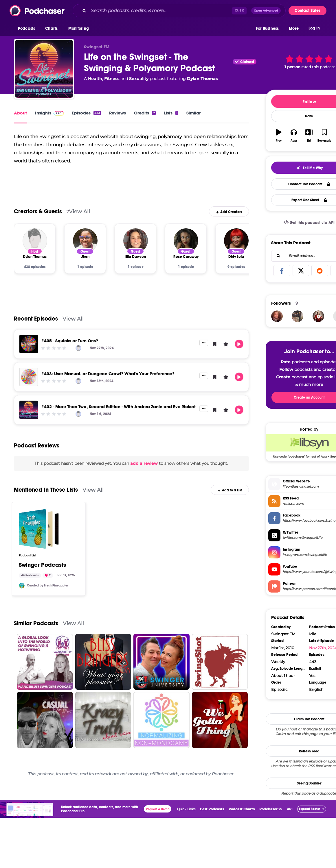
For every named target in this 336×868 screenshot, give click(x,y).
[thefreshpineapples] (22, 586)
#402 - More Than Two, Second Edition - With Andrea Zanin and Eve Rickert (119, 407)
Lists (171, 113)
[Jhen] (85, 241)
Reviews (117, 113)
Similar (193, 113)
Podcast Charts (242, 809)
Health (95, 79)
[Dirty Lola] (236, 241)
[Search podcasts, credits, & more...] (160, 11)
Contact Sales (307, 11)
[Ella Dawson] (136, 241)
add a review (144, 463)
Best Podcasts (212, 809)
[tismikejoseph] (298, 316)
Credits (145, 113)
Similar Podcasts (36, 623)
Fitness (112, 79)
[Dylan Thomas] (35, 241)
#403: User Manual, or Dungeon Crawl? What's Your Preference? (108, 374)
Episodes (86, 113)
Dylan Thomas (202, 79)
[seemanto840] (318, 316)
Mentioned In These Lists (46, 490)
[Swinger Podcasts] (39, 529)
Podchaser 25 (271, 809)
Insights (49, 113)
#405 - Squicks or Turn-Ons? (70, 341)
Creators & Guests (38, 211)
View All (79, 211)
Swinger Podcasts (42, 565)
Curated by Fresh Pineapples (48, 585)
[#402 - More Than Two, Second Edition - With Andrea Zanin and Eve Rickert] (29, 410)
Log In (314, 28)
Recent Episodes (36, 319)
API (290, 809)
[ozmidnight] (277, 316)
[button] (28, 29)
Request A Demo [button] (158, 809)
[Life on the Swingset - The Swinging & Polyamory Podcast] (44, 69)
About (20, 113)
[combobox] (179, 11)
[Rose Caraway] (186, 241)
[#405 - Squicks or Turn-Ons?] (29, 344)
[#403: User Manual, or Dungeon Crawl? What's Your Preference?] (29, 377)
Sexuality (139, 79)
